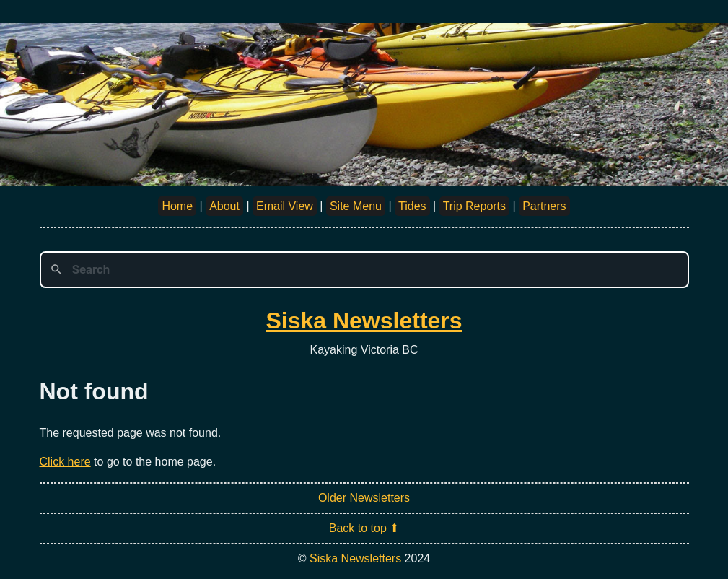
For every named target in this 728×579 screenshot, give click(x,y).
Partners (544, 206)
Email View (285, 206)
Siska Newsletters (364, 321)
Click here (65, 462)
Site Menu (356, 206)
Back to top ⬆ (364, 528)
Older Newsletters (364, 498)
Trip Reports (474, 206)
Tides (412, 206)
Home (177, 206)
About (224, 206)
